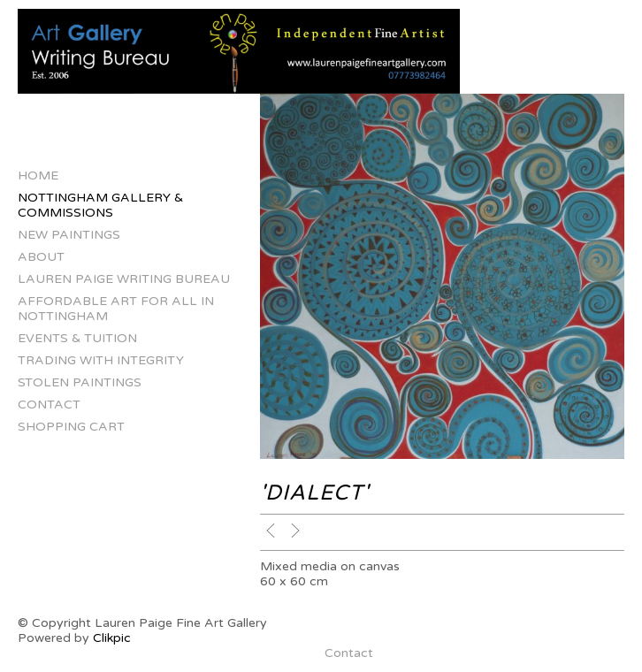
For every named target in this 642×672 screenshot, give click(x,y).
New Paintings (69, 235)
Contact (49, 405)
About (41, 257)
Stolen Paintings (80, 382)
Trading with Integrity (101, 360)
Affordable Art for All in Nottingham (116, 309)
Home (38, 176)
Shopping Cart (71, 427)
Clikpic (112, 638)
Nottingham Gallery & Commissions (100, 205)
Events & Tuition (77, 338)
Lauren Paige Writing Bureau (124, 279)
